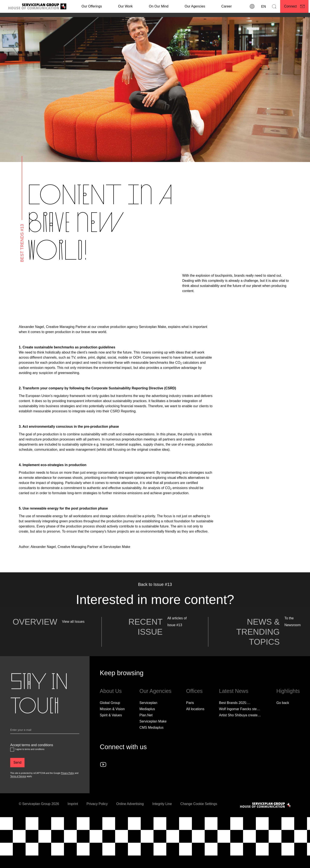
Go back (283, 711)
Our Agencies (195, 6)
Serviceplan (148, 711)
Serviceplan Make (153, 730)
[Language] (263, 6)
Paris (190, 711)
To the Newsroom (293, 630)
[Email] (45, 739)
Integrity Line (162, 812)
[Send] (17, 771)
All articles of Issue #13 (177, 630)
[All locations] (195, 717)
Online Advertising (130, 812)
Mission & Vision (112, 717)
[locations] (252, 6)
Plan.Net (146, 723)
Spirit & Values (111, 723)
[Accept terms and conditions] (12, 758)
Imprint (73, 812)
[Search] (274, 6)
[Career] (227, 6)
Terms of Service (18, 785)
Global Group (110, 711)
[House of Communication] (266, 814)
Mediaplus (147, 717)
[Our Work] (125, 6)
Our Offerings (92, 6)
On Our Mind (159, 6)
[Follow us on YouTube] (103, 773)
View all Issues (73, 630)
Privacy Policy (68, 781)
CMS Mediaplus (151, 736)
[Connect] (294, 6)
